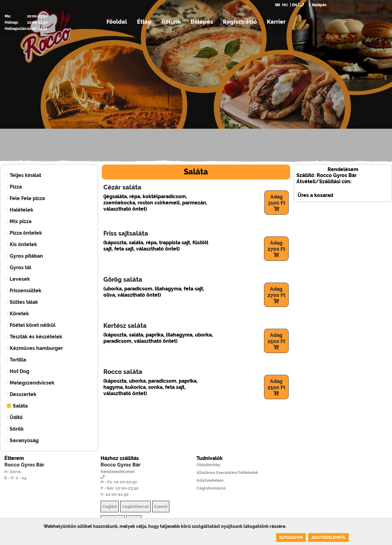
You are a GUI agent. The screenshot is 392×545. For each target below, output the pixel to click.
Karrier (276, 22)
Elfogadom (291, 538)
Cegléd (110, 507)
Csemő (161, 507)
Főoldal (117, 22)
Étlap (144, 22)
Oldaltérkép (208, 465)
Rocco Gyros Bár (24, 465)
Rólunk (171, 22)
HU (281, 5)
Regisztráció (240, 22)
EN (295, 5)
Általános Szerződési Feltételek (227, 473)
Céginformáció (211, 488)
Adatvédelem (210, 480)
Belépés (319, 5)
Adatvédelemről (328, 538)
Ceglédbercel (135, 507)
